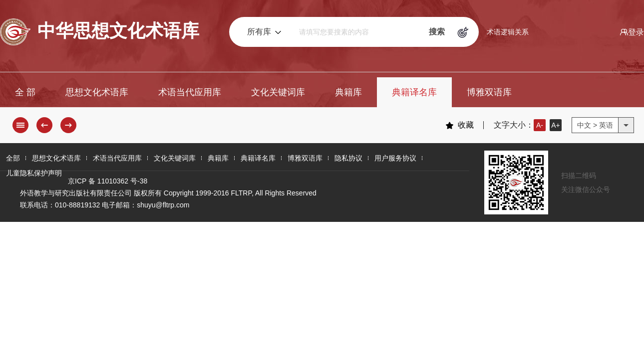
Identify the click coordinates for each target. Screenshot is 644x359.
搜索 (437, 32)
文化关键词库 (278, 92)
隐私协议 (348, 158)
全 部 (25, 92)
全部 (13, 158)
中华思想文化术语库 (100, 32)
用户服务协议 (395, 158)
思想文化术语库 (97, 92)
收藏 (460, 125)
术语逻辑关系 (508, 32)
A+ (556, 125)
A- (540, 125)
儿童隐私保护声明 (34, 173)
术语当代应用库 (190, 92)
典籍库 (348, 92)
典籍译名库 (414, 92)
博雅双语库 (489, 92)
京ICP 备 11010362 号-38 (108, 181)
